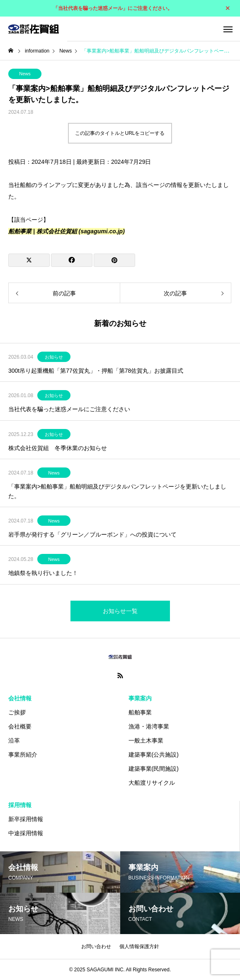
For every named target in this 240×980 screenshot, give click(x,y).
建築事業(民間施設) (154, 769)
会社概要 (20, 726)
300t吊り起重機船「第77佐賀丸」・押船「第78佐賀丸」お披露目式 (96, 371)
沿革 (14, 740)
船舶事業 (140, 712)
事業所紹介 (23, 755)
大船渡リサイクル (152, 783)
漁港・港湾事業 (149, 726)
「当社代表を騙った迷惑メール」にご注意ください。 (113, 8)
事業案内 (140, 698)
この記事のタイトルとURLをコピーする (120, 133)
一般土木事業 (146, 740)
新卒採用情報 (26, 819)
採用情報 (20, 805)
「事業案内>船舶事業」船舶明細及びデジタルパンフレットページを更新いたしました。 (117, 491)
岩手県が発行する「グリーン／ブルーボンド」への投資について (92, 534)
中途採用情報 (26, 833)
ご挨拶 (17, 712)
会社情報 (20, 698)
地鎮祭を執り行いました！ (43, 573)
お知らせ (54, 357)
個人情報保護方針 (139, 946)
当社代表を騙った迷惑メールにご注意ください (69, 409)
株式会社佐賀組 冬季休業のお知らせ (58, 448)
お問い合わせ (96, 946)
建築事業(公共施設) (154, 755)
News (25, 74)
